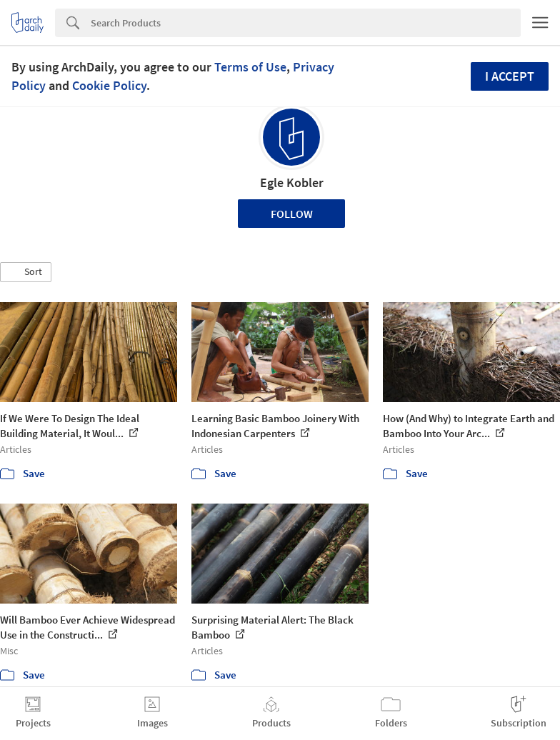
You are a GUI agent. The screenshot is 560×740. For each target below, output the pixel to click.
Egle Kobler (292, 182)
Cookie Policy (109, 85)
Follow (292, 214)
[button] (26, 272)
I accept (510, 76)
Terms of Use (250, 67)
